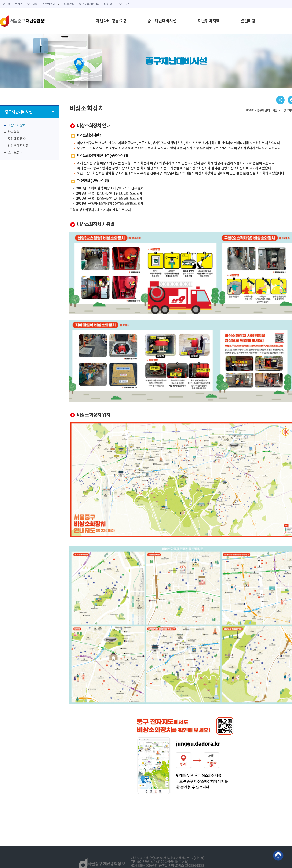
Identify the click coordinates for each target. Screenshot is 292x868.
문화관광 (69, 4)
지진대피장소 (17, 139)
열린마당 (248, 21)
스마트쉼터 (15, 152)
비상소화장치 (17, 125)
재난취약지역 (209, 21)
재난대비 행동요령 (111, 21)
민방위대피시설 (18, 146)
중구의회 (32, 4)
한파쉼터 (14, 132)
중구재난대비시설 (162, 21)
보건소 (19, 4)
